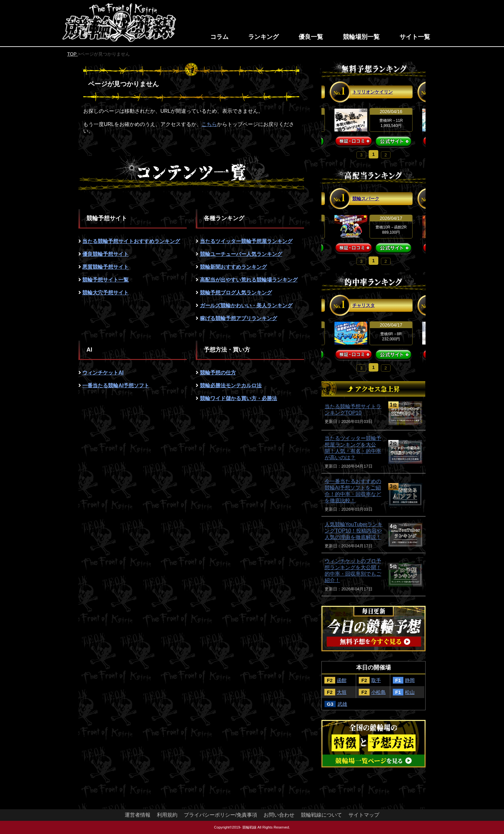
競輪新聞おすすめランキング (233, 267)
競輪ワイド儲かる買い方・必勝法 (239, 398)
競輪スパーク (366, 199)
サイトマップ (364, 815)
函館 (342, 680)
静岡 (410, 680)
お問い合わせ (279, 815)
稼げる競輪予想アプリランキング (239, 318)
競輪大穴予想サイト (105, 293)
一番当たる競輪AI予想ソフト (116, 386)
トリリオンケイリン (373, 92)
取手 (376, 680)
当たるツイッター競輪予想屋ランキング (246, 241)
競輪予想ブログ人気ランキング (236, 293)
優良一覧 (311, 37)
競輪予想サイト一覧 (105, 280)
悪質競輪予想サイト (105, 267)
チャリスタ (364, 305)
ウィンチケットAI (103, 373)
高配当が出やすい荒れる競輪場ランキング (249, 280)
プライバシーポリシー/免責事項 (221, 815)
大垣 (342, 692)
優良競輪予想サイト (105, 254)
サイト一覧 (415, 37)
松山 (410, 692)
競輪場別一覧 (361, 37)
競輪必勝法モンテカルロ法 (231, 386)
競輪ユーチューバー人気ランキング (241, 254)
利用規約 (167, 815)
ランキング (263, 37)
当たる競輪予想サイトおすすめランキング (131, 241)
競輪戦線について (321, 815)
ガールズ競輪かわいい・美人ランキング (246, 305)
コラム (219, 37)
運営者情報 (138, 815)
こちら (209, 124)
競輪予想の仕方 (218, 373)
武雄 (342, 704)
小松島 (378, 692)
